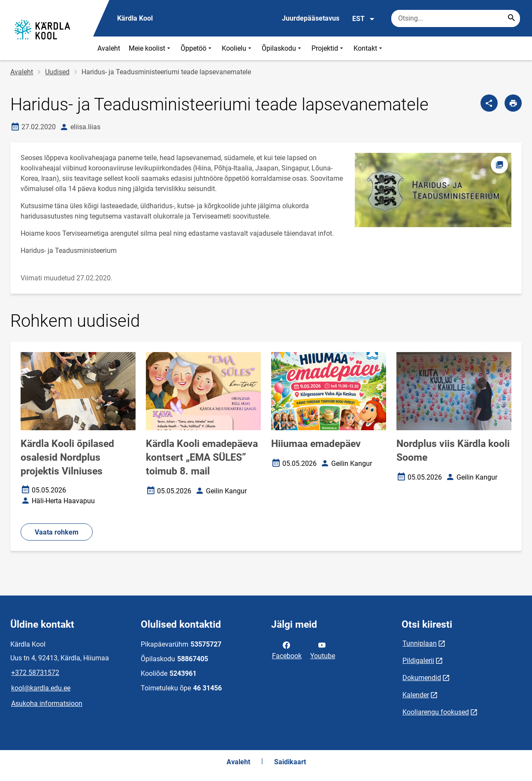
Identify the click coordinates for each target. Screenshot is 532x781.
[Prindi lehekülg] (513, 103)
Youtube (323, 650)
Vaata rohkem (57, 532)
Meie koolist (150, 48)
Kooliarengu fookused (436, 712)
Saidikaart (290, 762)
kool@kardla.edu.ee (41, 688)
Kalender (416, 695)
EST (364, 19)
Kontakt (369, 48)
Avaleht (109, 48)
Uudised (57, 72)
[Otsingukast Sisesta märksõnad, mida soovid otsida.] (456, 18)
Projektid (328, 48)
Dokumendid (422, 678)
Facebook (287, 650)
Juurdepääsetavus (311, 18)
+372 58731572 (35, 673)
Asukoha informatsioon (47, 704)
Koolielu (237, 48)
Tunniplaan (420, 643)
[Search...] (511, 18)
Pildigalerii (418, 661)
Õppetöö (197, 48)
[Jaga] (489, 103)
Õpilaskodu (282, 48)
